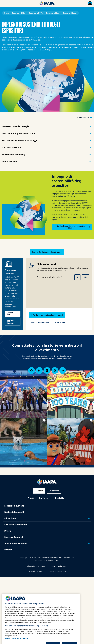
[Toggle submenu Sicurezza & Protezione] (89, 525)
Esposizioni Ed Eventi (19, 13)
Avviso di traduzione (58, 566)
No (86, 277)
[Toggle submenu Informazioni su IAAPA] (89, 544)
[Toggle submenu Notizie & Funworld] (89, 512)
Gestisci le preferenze (58, 571)
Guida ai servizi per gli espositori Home (71, 227)
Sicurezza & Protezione (16, 525)
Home (6, 13)
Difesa (8, 531)
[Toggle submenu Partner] (89, 550)
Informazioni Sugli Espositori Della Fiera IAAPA (53, 13)
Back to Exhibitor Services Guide (46, 252)
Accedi (40, 491)
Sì (77, 277)
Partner (8, 550)
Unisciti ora (10, 314)
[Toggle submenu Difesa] (89, 531)
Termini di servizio (36, 571)
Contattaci (60, 322)
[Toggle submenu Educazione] (89, 518)
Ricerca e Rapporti (14, 537)
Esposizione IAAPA (36, 13)
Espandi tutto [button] (83, 117)
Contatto (60, 498)
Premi (31, 498)
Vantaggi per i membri (11, 322)
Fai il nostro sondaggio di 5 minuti (48, 315)
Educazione (10, 518)
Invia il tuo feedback (40, 322)
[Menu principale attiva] (4, 3)
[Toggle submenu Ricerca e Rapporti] (89, 537)
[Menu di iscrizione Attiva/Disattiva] (90, 3)
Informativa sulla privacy (36, 566)
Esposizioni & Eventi (14, 506)
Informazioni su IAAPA (16, 543)
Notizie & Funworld (14, 512)
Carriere (43, 498)
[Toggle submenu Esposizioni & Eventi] (89, 506)
